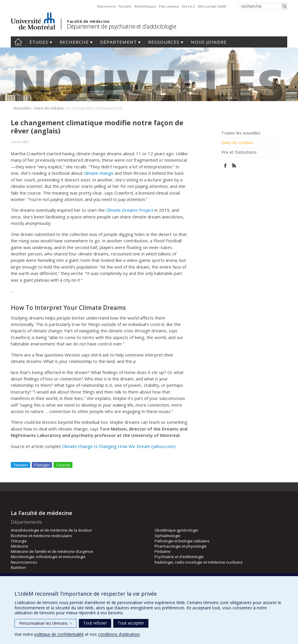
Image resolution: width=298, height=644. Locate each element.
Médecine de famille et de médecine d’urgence (52, 551)
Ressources (164, 42)
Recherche (74, 42)
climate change (99, 173)
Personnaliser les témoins (46, 623)
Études (39, 42)
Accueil (18, 42)
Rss (234, 166)
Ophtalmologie (167, 536)
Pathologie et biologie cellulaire (182, 541)
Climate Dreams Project (130, 210)
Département (118, 42)
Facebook (225, 166)
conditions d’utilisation (119, 634)
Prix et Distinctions (239, 152)
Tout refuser (95, 623)
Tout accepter (131, 623)
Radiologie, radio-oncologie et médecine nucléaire (199, 562)
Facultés (125, 6)
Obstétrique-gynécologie (176, 530)
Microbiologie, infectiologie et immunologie (48, 557)
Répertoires (107, 6)
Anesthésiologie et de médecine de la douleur (51, 530)
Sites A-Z (188, 6)
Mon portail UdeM (212, 6)
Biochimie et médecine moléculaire (41, 536)
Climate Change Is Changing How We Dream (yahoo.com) (119, 446)
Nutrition (18, 567)
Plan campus (169, 6)
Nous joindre (209, 42)
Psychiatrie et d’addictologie (179, 557)
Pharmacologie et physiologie (181, 546)
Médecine (19, 546)
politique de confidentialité (59, 634)
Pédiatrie (163, 551)
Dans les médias (49, 108)
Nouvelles (23, 108)
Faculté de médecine (88, 21)
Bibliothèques (145, 6)
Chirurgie (19, 541)
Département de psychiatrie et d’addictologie (121, 26)
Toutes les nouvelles (241, 133)
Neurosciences (24, 562)
